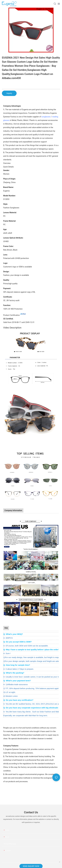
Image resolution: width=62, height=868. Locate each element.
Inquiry (9, 93)
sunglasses (46, 117)
